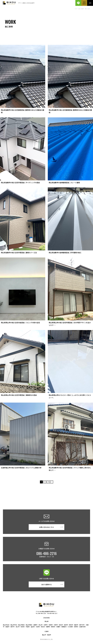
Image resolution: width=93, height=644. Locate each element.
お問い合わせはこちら (46, 527)
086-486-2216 (46, 553)
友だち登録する (47, 584)
